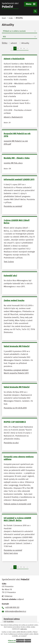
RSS (20, 37)
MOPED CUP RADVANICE (15, 422)
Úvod (4, 18)
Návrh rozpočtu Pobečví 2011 (16, 373)
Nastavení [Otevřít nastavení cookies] (28, 641)
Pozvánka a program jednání (16, 370)
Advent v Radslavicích (14, 59)
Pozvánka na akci (11, 443)
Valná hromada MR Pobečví (17, 346)
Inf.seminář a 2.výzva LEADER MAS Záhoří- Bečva (17, 519)
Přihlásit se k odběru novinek (20, 31)
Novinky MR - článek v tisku (17, 158)
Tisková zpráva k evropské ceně (17, 504)
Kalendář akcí (10, 276)
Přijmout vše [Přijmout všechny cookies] (12, 641)
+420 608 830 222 (12, 607)
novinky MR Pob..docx (13, 163)
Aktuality (25, 43)
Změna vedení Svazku (14, 300)
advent (14, 43)
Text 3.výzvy (9, 262)
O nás (11, 18)
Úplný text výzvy (11, 553)
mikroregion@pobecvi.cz (15, 611)
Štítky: (5, 43)
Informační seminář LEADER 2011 (19, 179)
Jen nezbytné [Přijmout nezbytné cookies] (20, 641)
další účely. (24, 629)
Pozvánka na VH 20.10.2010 (15, 408)
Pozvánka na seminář (13, 206)
